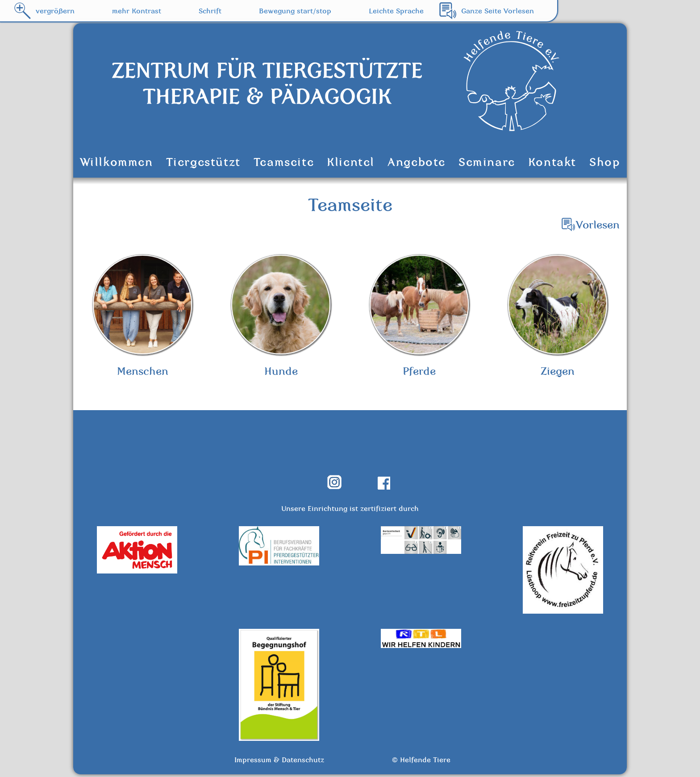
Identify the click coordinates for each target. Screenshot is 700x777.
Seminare (487, 162)
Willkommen (117, 162)
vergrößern (55, 11)
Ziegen (558, 317)
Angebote (417, 162)
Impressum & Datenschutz (279, 762)
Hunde (281, 317)
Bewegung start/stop (295, 11)
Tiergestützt (203, 162)
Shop (605, 162)
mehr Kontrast (137, 11)
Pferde (419, 317)
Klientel (351, 162)
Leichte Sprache (396, 11)
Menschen (142, 317)
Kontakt (552, 162)
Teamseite (284, 162)
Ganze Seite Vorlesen (498, 11)
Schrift (210, 11)
